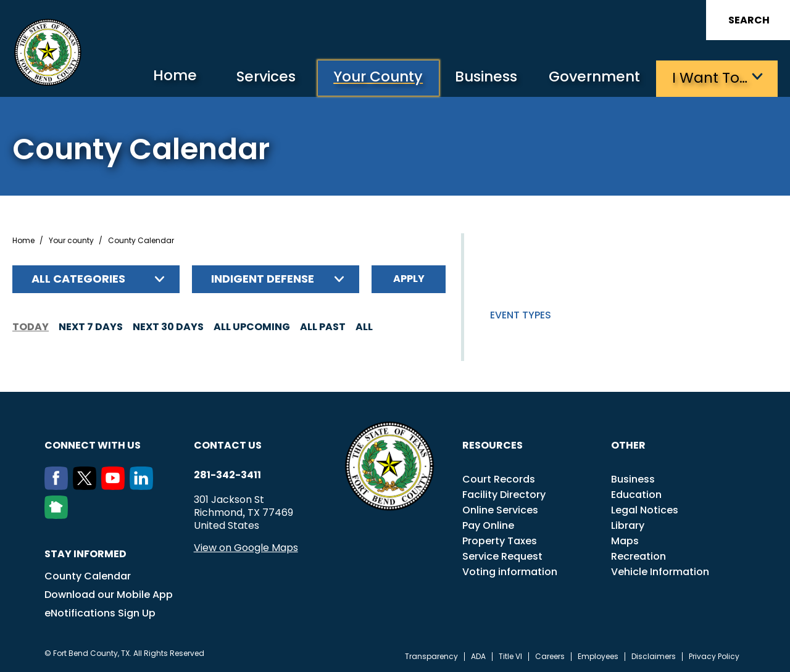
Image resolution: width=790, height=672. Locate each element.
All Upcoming (252, 326)
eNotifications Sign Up (100, 612)
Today (31, 326)
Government (593, 77)
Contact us (228, 445)
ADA (478, 656)
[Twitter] (87, 486)
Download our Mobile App (109, 594)
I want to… (709, 77)
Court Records (499, 479)
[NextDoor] (59, 515)
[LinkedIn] (144, 486)
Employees (598, 656)
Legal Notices (645, 509)
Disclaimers (654, 656)
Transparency (431, 656)
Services (255, 77)
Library (628, 525)
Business (481, 77)
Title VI (510, 656)
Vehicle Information (660, 571)
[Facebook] (59, 486)
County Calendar (88, 575)
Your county (71, 240)
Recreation (638, 556)
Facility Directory (504, 494)
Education (636, 494)
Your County (370, 77)
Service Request (502, 556)
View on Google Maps (246, 547)
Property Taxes (500, 540)
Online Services (500, 509)
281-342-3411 (227, 475)
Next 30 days (168, 326)
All (364, 326)
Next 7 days (91, 326)
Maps (625, 540)
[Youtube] (115, 486)
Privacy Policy (714, 656)
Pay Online (488, 525)
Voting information (510, 571)
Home (163, 77)
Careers (550, 656)
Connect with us (93, 445)
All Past (323, 326)
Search (749, 20)
